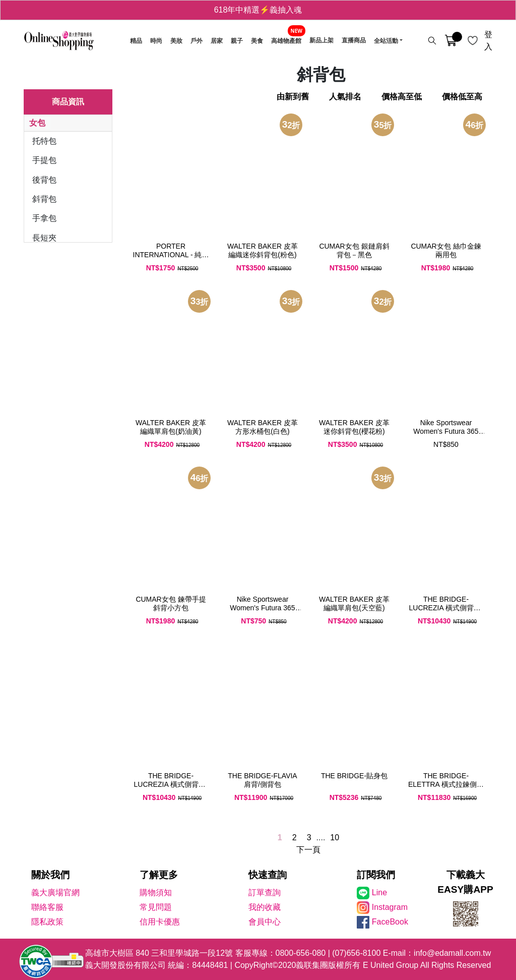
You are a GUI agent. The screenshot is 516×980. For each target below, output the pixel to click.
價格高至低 (402, 97)
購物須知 (156, 892)
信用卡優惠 (160, 922)
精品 (136, 41)
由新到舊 (293, 97)
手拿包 (44, 218)
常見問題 (156, 907)
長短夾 (44, 238)
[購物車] (451, 41)
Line (379, 892)
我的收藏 (265, 907)
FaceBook (390, 922)
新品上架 (321, 41)
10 (335, 838)
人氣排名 (345, 97)
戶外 (197, 41)
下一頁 (308, 850)
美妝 (176, 41)
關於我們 (50, 875)
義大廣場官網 (55, 892)
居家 (217, 41)
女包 (37, 123)
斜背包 (44, 199)
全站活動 (386, 41)
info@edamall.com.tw (452, 953)
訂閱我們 (376, 875)
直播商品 (354, 41)
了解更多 (159, 875)
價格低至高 (462, 97)
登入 (488, 41)
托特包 (44, 141)
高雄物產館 (286, 41)
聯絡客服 (47, 907)
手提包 (44, 160)
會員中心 (265, 922)
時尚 (156, 41)
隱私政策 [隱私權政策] (47, 922)
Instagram (390, 907)
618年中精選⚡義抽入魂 (258, 10)
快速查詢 (268, 875)
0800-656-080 (301, 953)
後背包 (44, 180)
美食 (257, 41)
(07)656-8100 (356, 953)
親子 (237, 41)
